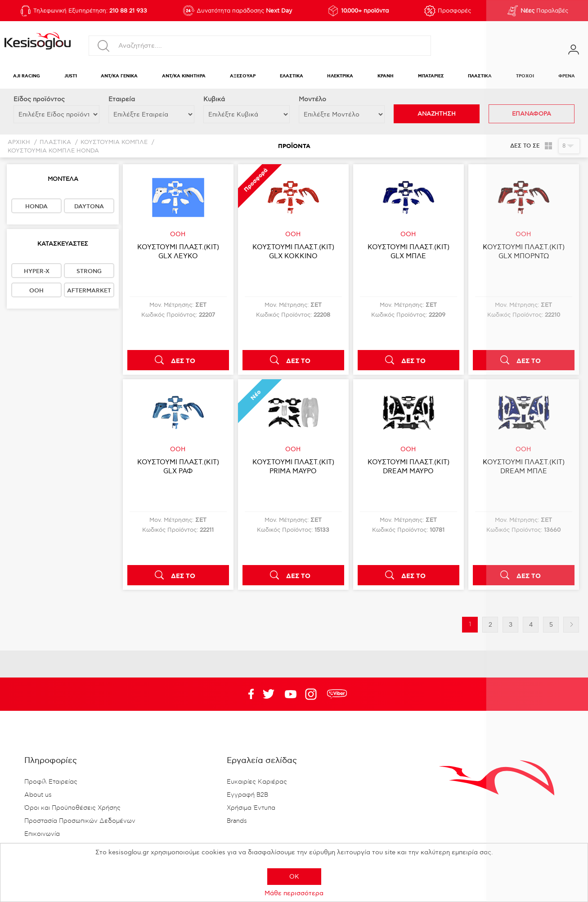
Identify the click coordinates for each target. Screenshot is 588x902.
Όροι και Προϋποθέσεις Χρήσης (72, 808)
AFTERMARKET (89, 291)
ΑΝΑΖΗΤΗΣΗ (437, 114)
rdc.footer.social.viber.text (337, 694)
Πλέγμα (548, 146)
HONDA (36, 206)
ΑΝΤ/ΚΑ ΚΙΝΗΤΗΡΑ (184, 76)
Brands (237, 821)
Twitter (291, 694)
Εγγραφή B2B (247, 795)
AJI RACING (27, 76)
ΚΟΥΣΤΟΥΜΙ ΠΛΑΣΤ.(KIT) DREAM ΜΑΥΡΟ (408, 467)
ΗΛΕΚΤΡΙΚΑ (340, 76)
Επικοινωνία (42, 834)
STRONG (89, 271)
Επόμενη (571, 625)
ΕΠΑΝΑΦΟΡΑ (532, 114)
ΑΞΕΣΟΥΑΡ (243, 76)
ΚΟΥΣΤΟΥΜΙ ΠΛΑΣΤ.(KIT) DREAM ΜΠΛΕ (524, 467)
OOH (36, 291)
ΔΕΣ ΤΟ (183, 361)
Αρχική (19, 142)
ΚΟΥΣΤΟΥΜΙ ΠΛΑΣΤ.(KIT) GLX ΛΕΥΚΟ (178, 251)
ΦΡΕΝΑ (567, 76)
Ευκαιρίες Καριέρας (257, 782)
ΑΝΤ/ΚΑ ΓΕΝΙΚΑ (119, 76)
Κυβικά (214, 99)
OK (294, 877)
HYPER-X (37, 271)
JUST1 (71, 76)
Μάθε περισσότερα (294, 893)
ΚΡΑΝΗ (386, 76)
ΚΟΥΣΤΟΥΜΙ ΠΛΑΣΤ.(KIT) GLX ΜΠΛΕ (408, 251)
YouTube (269, 694)
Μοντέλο (312, 99)
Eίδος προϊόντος (39, 99)
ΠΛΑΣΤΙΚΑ (480, 76)
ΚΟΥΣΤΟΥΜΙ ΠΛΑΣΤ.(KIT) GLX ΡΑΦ (178, 467)
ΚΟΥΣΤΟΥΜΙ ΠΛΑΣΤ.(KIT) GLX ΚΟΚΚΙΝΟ (293, 251)
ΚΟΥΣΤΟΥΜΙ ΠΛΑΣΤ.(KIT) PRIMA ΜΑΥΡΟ (293, 467)
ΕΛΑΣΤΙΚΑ (292, 76)
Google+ (313, 694)
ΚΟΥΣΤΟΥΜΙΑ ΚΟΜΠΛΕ (114, 142)
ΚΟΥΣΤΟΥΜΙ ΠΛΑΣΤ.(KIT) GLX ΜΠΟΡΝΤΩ (524, 251)
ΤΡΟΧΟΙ (525, 76)
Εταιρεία (122, 99)
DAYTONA (89, 206)
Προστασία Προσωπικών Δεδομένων (80, 821)
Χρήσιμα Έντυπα (251, 808)
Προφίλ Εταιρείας (51, 782)
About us (38, 795)
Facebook (247, 694)
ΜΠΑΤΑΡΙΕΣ (431, 76)
